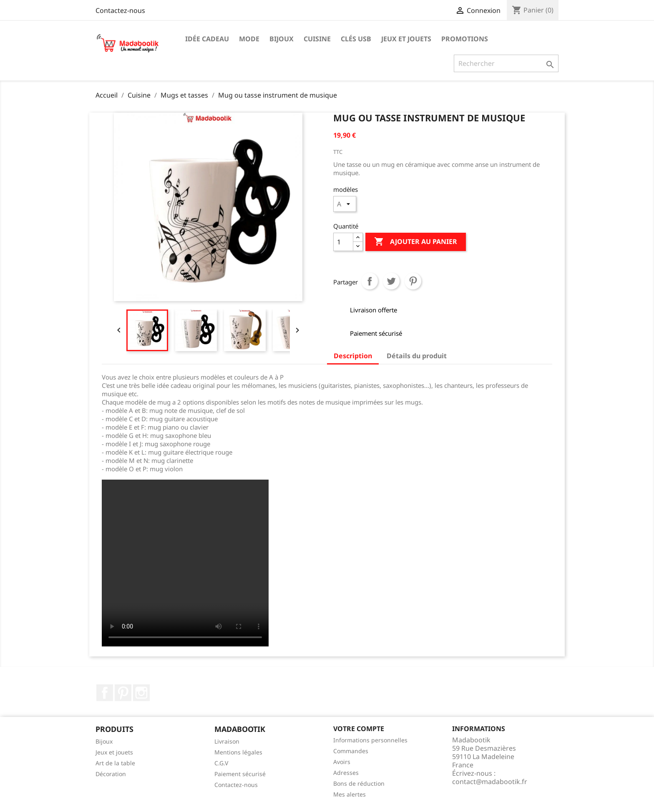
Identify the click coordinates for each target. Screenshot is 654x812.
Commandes (351, 751)
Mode (249, 39)
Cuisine (317, 39)
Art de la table (115, 763)
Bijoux (282, 39)
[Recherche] (506, 63)
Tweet (391, 281)
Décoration (111, 774)
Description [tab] (353, 356)
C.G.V (221, 763)
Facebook (105, 693)
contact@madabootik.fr (490, 782)
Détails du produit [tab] (417, 356)
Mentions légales (238, 752)
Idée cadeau (207, 39)
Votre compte (359, 729)
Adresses (346, 773)
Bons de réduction (359, 783)
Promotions (465, 39)
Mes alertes (350, 794)
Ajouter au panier (416, 242)
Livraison (227, 741)
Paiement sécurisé (240, 774)
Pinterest (413, 281)
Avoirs (342, 762)
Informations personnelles (370, 740)
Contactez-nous (120, 10)
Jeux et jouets (406, 39)
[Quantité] (343, 242)
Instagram (141, 693)
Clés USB (356, 39)
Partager (370, 281)
